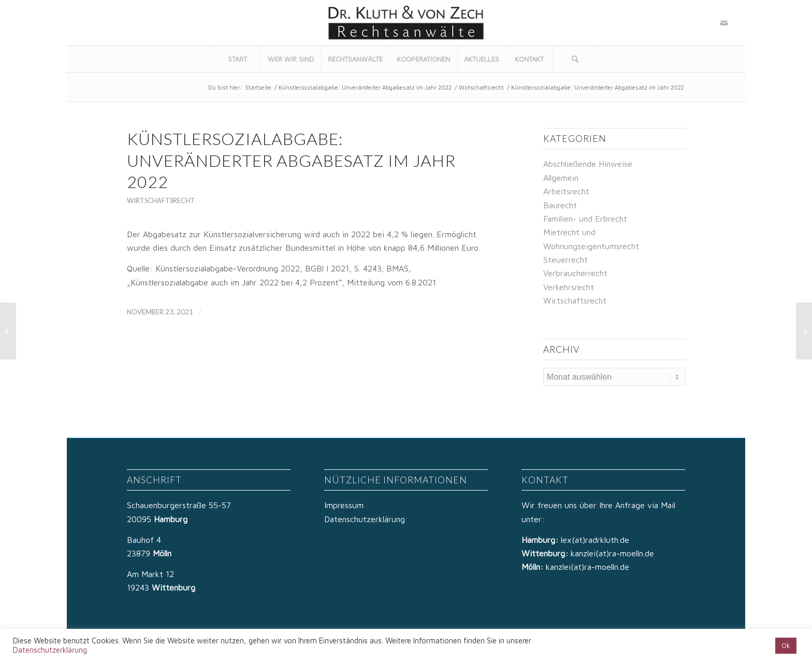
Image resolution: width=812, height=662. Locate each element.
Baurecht (560, 205)
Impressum (344, 505)
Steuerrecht (565, 260)
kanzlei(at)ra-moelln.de (612, 553)
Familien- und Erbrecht (585, 219)
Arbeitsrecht (566, 191)
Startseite (258, 87)
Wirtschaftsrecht (481, 87)
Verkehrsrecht (569, 287)
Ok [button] (786, 645)
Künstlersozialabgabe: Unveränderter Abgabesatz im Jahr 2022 (365, 87)
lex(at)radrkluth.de (596, 540)
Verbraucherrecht (575, 273)
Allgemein (561, 178)
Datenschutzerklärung (365, 519)
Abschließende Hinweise (588, 164)
